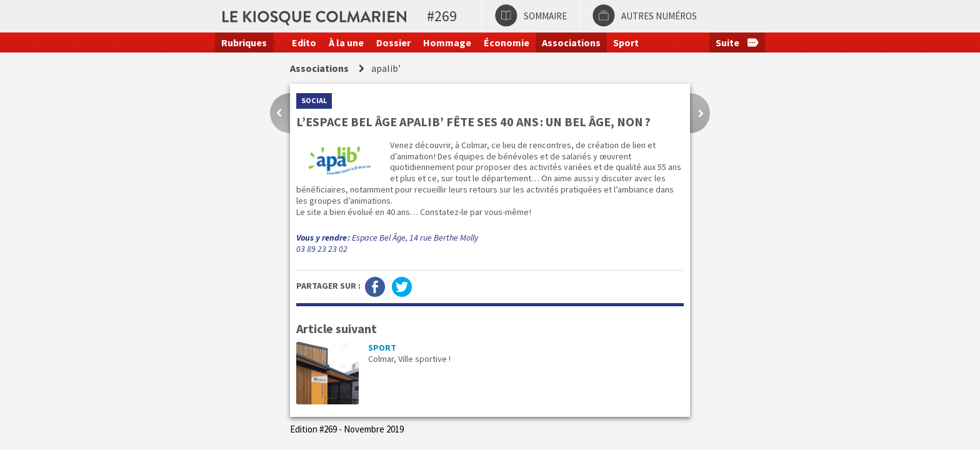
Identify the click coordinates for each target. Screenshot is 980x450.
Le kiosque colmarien (410, 16)
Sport (626, 42)
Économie (507, 42)
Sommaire (545, 16)
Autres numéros (659, 16)
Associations (571, 42)
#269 (442, 16)
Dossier (393, 42)
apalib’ (386, 68)
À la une (346, 42)
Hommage (447, 42)
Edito (304, 42)
